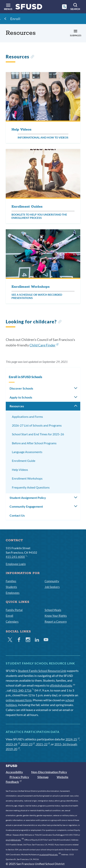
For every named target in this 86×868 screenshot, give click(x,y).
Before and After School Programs (34, 443)
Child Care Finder (44, 345)
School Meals (53, 610)
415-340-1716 (23, 690)
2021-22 (43, 744)
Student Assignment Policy (28, 498)
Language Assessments (27, 452)
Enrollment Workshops (27, 478)
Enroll (15, 19)
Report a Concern (56, 622)
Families (11, 581)
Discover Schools (21, 388)
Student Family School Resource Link (42, 671)
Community (52, 581)
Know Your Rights (56, 616)
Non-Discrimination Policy (49, 772)
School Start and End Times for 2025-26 (38, 434)
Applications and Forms (27, 417)
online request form (19, 700)
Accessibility (14, 772)
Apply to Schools (21, 397)
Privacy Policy (19, 777)
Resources (17, 406)
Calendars (12, 622)
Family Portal (14, 610)
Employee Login (16, 564)
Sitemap (43, 777)
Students (11, 587)
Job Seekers (52, 587)
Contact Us (17, 515)
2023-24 (13, 744)
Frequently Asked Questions (31, 487)
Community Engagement (26, 506)
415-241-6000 (16, 556)
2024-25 (72, 739)
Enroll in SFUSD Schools (25, 377)
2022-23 (28, 744)
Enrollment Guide (24, 461)
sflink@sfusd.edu (62, 685)
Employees (13, 593)
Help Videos (20, 470)
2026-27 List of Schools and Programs (37, 425)
